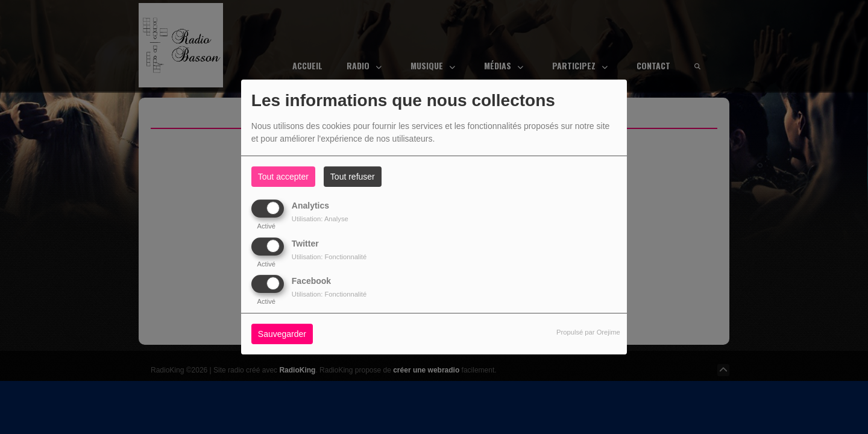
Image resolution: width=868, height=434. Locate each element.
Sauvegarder (282, 334)
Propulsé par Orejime (588, 332)
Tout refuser (353, 177)
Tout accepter (283, 177)
